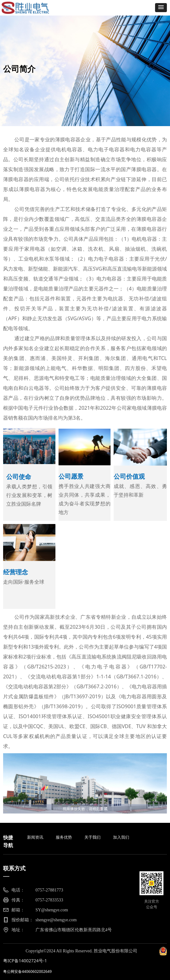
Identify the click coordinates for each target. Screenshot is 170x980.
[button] (161, 8)
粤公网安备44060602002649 (27, 971)
